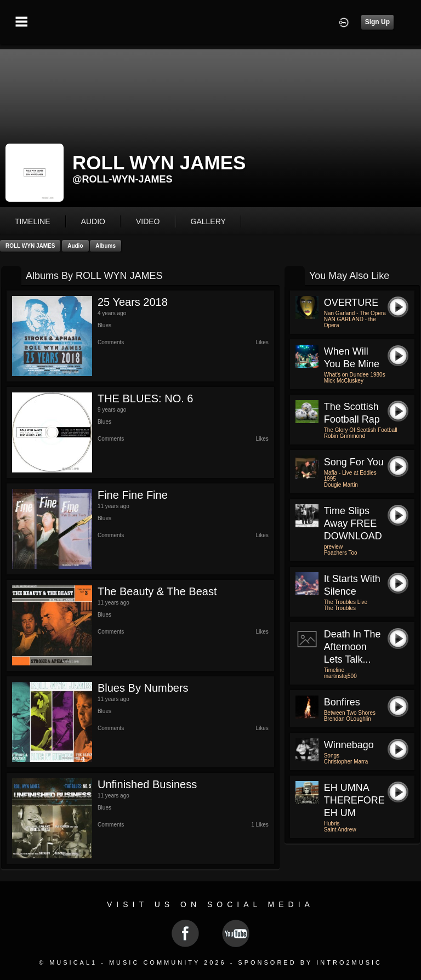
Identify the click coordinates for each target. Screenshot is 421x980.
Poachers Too (341, 553)
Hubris (332, 824)
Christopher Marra (346, 762)
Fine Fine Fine (133, 495)
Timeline (33, 221)
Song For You (354, 462)
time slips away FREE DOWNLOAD (353, 523)
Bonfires (342, 702)
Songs (332, 756)
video (148, 221)
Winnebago (349, 745)
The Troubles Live (346, 602)
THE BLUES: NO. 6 (146, 398)
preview (333, 547)
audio (93, 221)
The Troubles (340, 608)
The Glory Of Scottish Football (361, 430)
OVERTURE (351, 303)
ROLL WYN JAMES (30, 246)
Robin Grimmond (345, 436)
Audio (75, 246)
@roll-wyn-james (123, 179)
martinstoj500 (340, 676)
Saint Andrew (340, 830)
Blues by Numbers (143, 688)
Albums (106, 246)
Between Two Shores (350, 713)
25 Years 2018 (133, 302)
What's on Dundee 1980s (355, 375)
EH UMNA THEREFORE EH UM (354, 800)
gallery (208, 221)
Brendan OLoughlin (348, 719)
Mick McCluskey (344, 381)
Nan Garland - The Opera (355, 313)
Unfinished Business (147, 784)
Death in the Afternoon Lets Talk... (352, 647)
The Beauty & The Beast (157, 591)
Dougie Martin (341, 485)
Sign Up (377, 22)
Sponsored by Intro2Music (310, 962)
